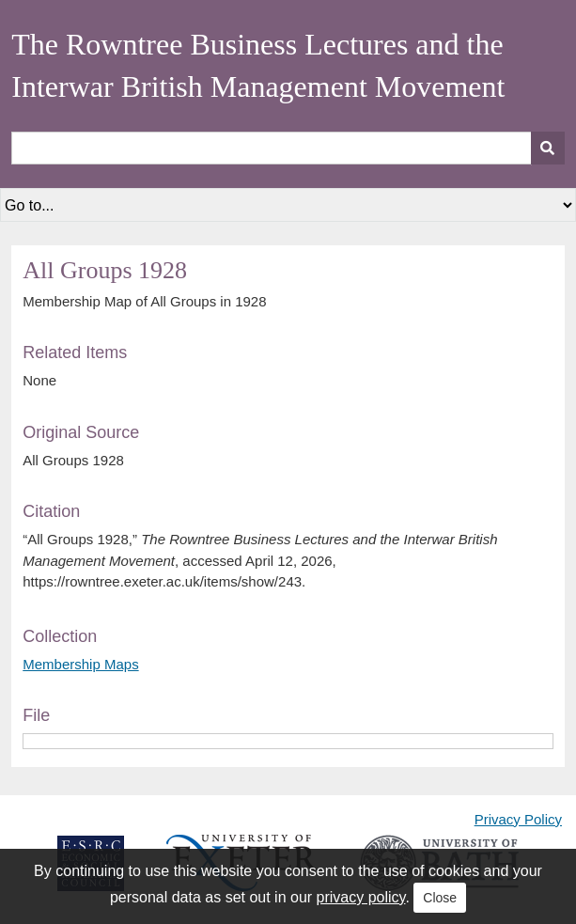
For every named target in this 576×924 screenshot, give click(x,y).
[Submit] (548, 148)
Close (440, 898)
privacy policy (361, 897)
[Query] (288, 148)
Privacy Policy (518, 819)
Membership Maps (80, 664)
